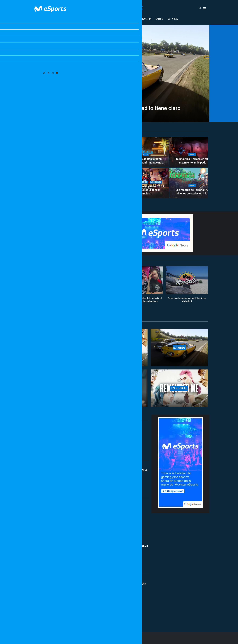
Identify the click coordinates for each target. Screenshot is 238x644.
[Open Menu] (204, 8)
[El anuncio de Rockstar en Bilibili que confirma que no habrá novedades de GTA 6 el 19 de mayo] (146, 152)
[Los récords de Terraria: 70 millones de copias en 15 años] (192, 183)
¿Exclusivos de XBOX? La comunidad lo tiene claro (119, 108)
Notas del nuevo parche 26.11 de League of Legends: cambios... (146, 190)
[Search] (200, 8)
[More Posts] (90, 616)
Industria (146, 19)
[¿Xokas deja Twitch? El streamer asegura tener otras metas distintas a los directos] (76, 168)
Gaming (102, 19)
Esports (89, 19)
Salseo (159, 19)
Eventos (115, 19)
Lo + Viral (173, 19)
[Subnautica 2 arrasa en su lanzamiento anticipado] (192, 152)
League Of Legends (70, 19)
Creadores (130, 19)
